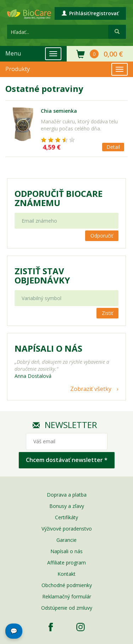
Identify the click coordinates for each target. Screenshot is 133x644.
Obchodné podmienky (67, 585)
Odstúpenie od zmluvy (67, 608)
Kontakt (66, 574)
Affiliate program (66, 563)
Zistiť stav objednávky (42, 276)
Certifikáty (66, 517)
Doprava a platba (67, 495)
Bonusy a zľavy (67, 506)
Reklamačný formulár (67, 596)
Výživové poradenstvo (67, 529)
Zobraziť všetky (91, 389)
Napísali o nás (66, 551)
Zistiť (107, 313)
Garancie (66, 540)
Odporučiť (102, 236)
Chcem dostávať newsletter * (67, 460)
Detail (113, 147)
